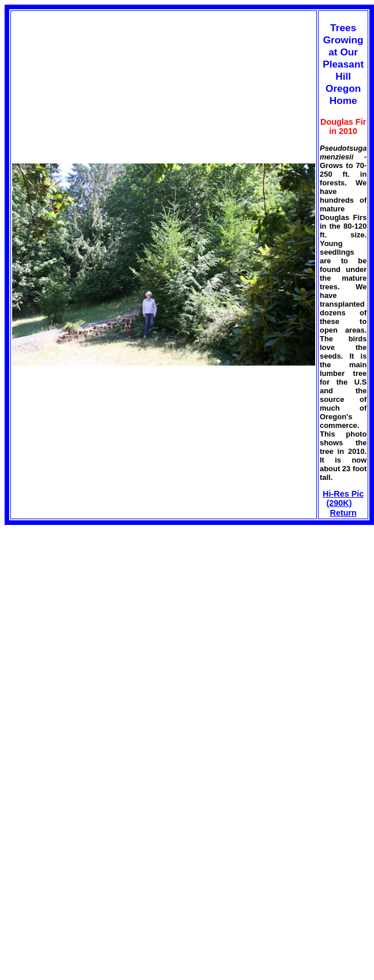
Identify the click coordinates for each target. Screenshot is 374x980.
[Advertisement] (102, 606)
